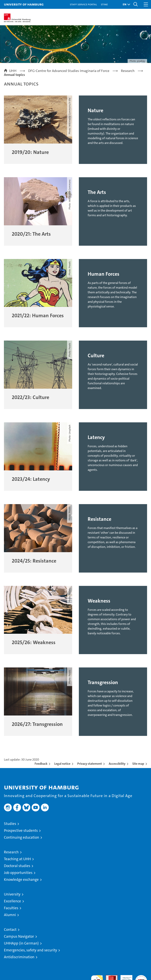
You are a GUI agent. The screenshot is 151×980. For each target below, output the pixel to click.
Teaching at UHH (17, 859)
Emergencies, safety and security (30, 950)
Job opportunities (18, 873)
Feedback (41, 764)
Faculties (11, 908)
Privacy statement (90, 764)
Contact (10, 930)
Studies (10, 824)
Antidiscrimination (19, 957)
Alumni (10, 915)
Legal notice (62, 764)
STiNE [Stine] (104, 4)
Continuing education (22, 837)
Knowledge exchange (21, 880)
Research (11, 852)
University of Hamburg (24, 4)
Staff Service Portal (83, 4)
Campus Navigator (19, 936)
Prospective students (21, 830)
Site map (138, 764)
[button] (125, 4)
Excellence (12, 901)
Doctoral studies (17, 866)
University (12, 894)
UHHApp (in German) (21, 943)
